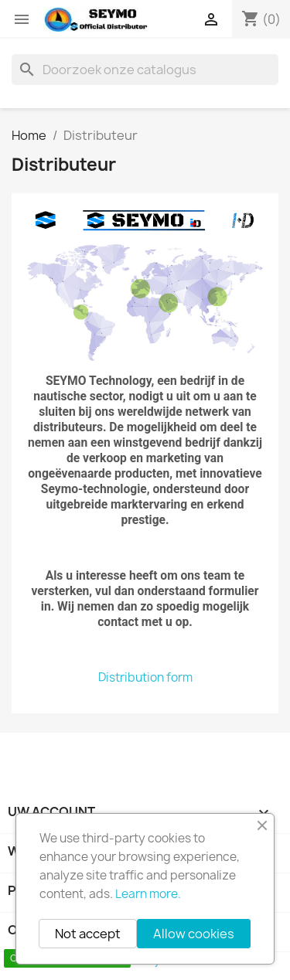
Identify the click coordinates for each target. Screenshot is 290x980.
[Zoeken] (145, 70)
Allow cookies (194, 934)
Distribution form (145, 677)
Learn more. (148, 894)
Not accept (88, 934)
